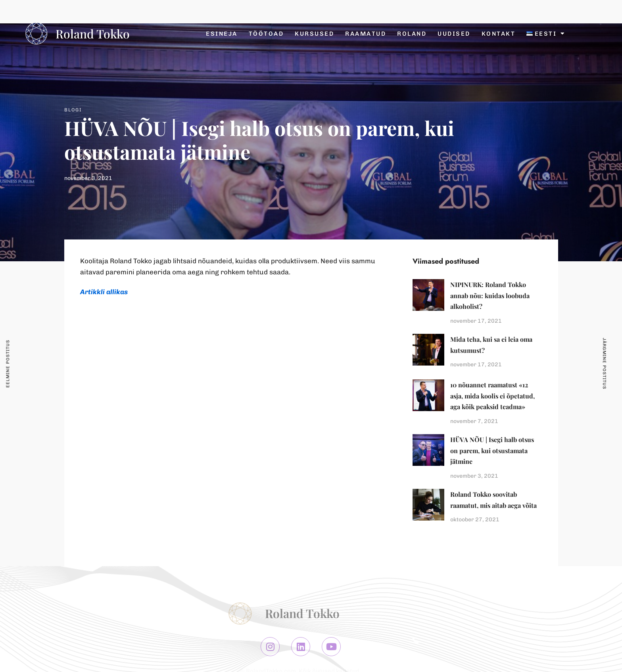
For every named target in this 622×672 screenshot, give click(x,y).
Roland (412, 34)
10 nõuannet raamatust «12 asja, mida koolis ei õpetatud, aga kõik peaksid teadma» (492, 396)
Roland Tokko (93, 34)
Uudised (454, 34)
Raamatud (366, 34)
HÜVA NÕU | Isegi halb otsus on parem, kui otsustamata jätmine (492, 450)
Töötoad (266, 34)
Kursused (314, 34)
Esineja (222, 34)
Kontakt (499, 34)
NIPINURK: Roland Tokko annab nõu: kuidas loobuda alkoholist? (490, 295)
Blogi (73, 110)
